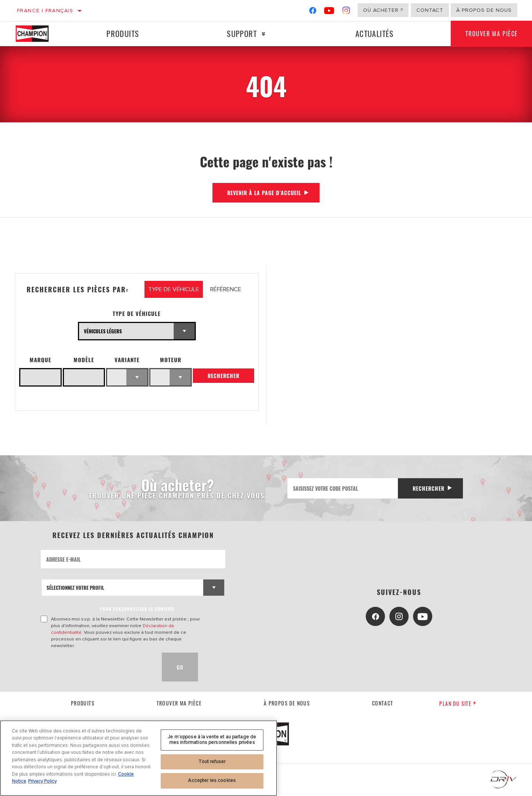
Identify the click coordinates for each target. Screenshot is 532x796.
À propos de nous (484, 10)
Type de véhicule (137, 314)
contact (383, 703)
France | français (45, 11)
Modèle (84, 360)
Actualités (375, 33)
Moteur (171, 360)
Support (242, 33)
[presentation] (97, 667)
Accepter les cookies (212, 780)
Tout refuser (212, 762)
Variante (127, 360)
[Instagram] (346, 12)
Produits (123, 33)
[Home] (39, 34)
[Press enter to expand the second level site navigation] (264, 34)
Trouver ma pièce (179, 703)
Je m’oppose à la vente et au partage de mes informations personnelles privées (212, 740)
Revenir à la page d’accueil (264, 193)
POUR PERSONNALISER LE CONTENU (137, 609)
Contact (430, 10)
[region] (139, 758)
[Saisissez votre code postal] (343, 488)
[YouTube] (329, 12)
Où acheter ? (383, 10)
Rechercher (224, 376)
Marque (40, 360)
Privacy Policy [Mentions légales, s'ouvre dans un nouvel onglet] (42, 781)
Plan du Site (458, 703)
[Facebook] (313, 12)
